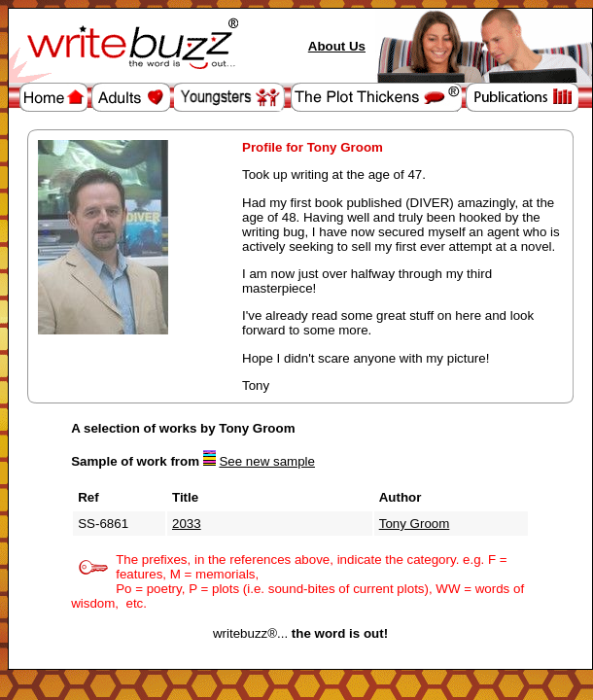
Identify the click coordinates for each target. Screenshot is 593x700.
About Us (337, 46)
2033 (187, 524)
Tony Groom (415, 524)
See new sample (267, 461)
